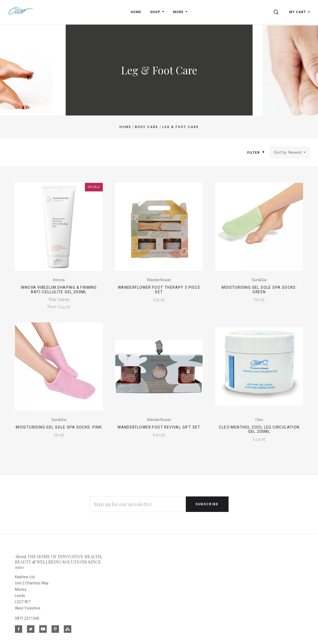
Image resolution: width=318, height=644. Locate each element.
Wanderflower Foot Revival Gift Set (159, 427)
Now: (53, 306)
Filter (256, 152)
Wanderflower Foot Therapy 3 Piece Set (159, 290)
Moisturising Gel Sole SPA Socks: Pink (59, 427)
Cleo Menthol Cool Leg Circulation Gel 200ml (259, 429)
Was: (53, 299)
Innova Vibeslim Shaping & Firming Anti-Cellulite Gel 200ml (59, 290)
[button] (263, 152)
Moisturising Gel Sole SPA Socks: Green (259, 290)
